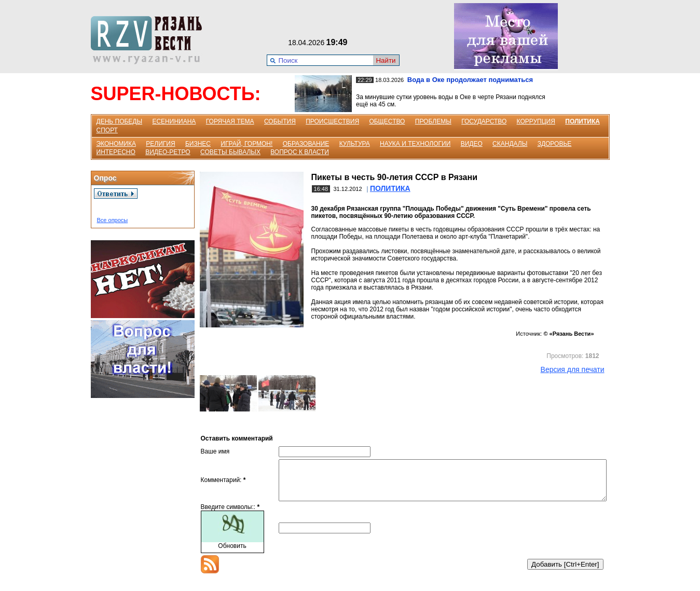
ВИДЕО (472, 144)
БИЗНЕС (198, 144)
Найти (386, 60)
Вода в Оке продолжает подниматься (470, 80)
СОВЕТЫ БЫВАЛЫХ (230, 152)
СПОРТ (107, 130)
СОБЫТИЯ (280, 121)
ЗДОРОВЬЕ (555, 144)
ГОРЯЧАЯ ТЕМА (230, 121)
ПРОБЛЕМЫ (433, 121)
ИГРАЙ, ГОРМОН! (246, 144)
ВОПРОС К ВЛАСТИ (300, 152)
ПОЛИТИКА (582, 121)
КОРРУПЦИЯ (536, 121)
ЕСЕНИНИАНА (174, 121)
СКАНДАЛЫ (510, 144)
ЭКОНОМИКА (116, 144)
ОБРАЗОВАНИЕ (306, 144)
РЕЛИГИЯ (160, 144)
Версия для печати (573, 369)
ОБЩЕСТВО (387, 121)
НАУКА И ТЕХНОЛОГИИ (415, 144)
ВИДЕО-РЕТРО (168, 152)
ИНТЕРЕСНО (116, 152)
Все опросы (113, 220)
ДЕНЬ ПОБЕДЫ (120, 121)
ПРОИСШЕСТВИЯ (332, 121)
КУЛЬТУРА (355, 144)
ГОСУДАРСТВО (484, 121)
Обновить (232, 554)
